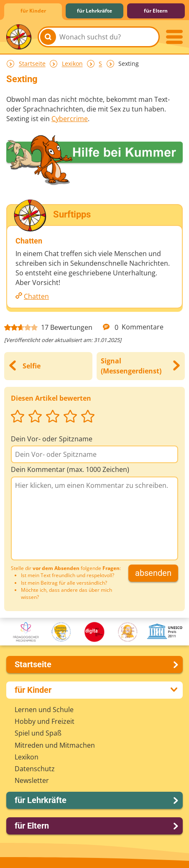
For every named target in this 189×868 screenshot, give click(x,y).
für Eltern (156, 11)
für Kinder (33, 11)
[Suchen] (48, 37)
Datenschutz (35, 769)
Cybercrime (70, 119)
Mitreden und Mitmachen (55, 745)
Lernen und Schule (44, 710)
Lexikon (72, 64)
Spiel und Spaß (38, 733)
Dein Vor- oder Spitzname (52, 439)
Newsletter (32, 780)
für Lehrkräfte (94, 11)
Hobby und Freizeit (45, 721)
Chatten (36, 296)
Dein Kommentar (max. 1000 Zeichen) (70, 469)
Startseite (32, 64)
